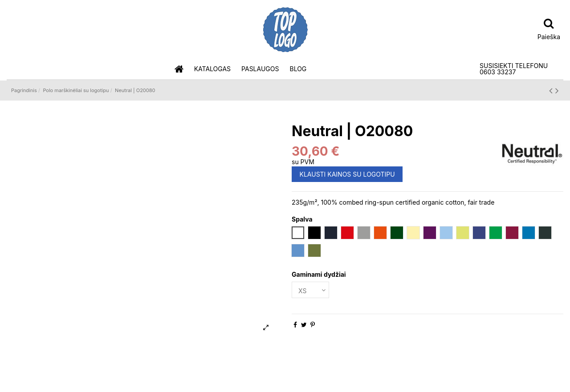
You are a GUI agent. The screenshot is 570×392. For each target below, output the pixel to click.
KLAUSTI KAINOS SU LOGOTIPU (347, 174)
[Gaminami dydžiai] (310, 290)
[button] (212, 69)
